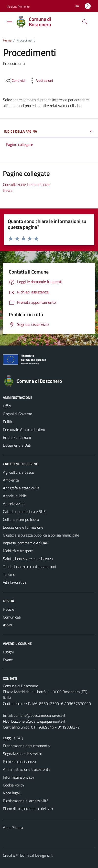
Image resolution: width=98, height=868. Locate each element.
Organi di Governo (17, 414)
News (8, 190)
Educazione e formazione (23, 527)
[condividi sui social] (15, 81)
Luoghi (8, 652)
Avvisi (8, 625)
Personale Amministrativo (24, 429)
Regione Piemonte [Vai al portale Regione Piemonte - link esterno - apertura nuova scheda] (18, 7)
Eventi (8, 660)
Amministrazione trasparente (27, 769)
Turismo (9, 574)
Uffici (7, 406)
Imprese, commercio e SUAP (26, 543)
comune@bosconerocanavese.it (40, 715)
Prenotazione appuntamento (26, 746)
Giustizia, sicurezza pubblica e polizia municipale (41, 535)
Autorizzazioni (14, 504)
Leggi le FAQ (13, 738)
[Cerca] (85, 22)
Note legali (12, 793)
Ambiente (11, 480)
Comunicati (12, 617)
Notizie (9, 609)
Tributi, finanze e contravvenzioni (29, 566)
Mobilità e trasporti (18, 551)
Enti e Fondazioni (17, 437)
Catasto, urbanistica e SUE (24, 511)
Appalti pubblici (15, 496)
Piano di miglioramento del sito (28, 809)
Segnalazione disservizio (22, 754)
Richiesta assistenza (19, 761)
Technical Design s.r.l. (36, 855)
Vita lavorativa (15, 582)
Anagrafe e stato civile (21, 488)
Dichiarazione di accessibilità (26, 801)
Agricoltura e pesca (18, 472)
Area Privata (13, 827)
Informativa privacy (19, 777)
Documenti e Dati (17, 445)
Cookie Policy (14, 785)
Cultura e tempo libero (21, 519)
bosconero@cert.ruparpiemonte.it (38, 721)
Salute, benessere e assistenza (28, 559)
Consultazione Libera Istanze (26, 184)
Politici (8, 422)
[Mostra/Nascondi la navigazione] (10, 21)
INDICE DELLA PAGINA (49, 131)
